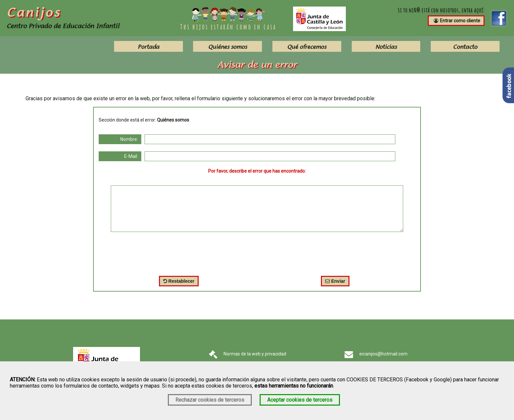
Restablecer (179, 281)
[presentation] (257, 252)
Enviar (335, 281)
